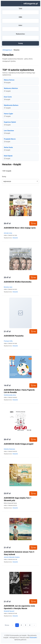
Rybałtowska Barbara (11, 105)
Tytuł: (20, 9)
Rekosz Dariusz (9, 80)
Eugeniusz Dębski (10, 122)
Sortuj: (4, 177)
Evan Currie (8, 97)
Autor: (20, 25)
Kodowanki (33, 638)
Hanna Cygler (8, 114)
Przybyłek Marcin (10, 139)
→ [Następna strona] (34, 625)
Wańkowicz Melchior (11, 88)
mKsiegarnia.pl (7, 50)
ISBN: (21, 17)
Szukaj (21, 43)
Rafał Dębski (8, 156)
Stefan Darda (8, 147)
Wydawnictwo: (20, 34)
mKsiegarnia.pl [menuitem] (31, 4)
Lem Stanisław (9, 131)
